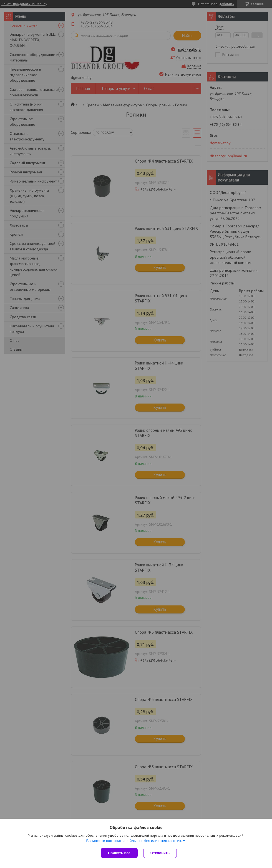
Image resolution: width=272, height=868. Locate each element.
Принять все (119, 853)
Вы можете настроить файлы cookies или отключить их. (134, 841)
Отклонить (160, 853)
